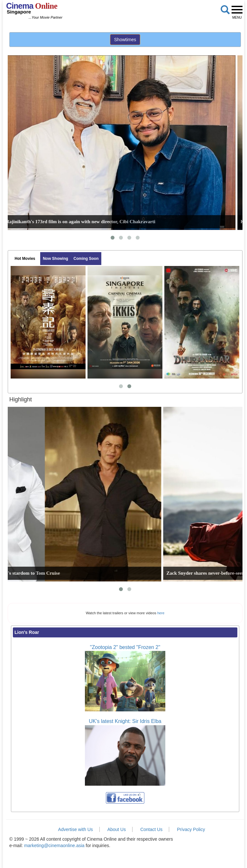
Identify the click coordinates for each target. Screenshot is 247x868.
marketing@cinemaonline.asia (54, 845)
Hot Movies (25, 259)
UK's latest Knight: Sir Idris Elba (125, 721)
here (161, 613)
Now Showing (55, 259)
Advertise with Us (76, 829)
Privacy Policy (191, 829)
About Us (117, 829)
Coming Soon (86, 259)
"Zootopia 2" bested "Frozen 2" (125, 647)
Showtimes (125, 40)
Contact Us (151, 829)
